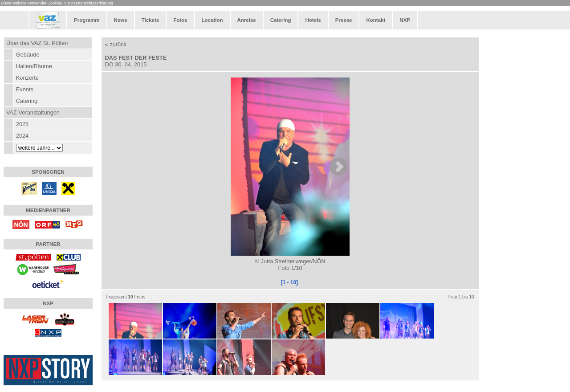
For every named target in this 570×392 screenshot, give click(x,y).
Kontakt (376, 20)
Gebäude (28, 55)
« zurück (116, 44)
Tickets (150, 20)
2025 (22, 124)
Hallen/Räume (34, 66)
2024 (22, 136)
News (121, 20)
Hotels (313, 20)
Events (25, 89)
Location (212, 20)
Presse (344, 20)
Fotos (180, 20)
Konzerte (27, 78)
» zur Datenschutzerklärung (89, 3)
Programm (87, 20)
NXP (405, 20)
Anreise (247, 20)
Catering (281, 20)
